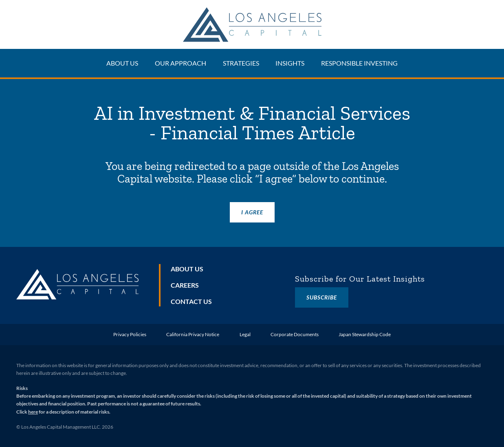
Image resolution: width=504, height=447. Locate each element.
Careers (185, 285)
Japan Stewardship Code (365, 334)
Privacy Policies (130, 334)
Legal (245, 334)
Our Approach (180, 63)
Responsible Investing (359, 63)
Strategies (241, 63)
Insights (290, 63)
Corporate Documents (295, 334)
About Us (122, 63)
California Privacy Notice (193, 334)
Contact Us (191, 301)
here (33, 412)
